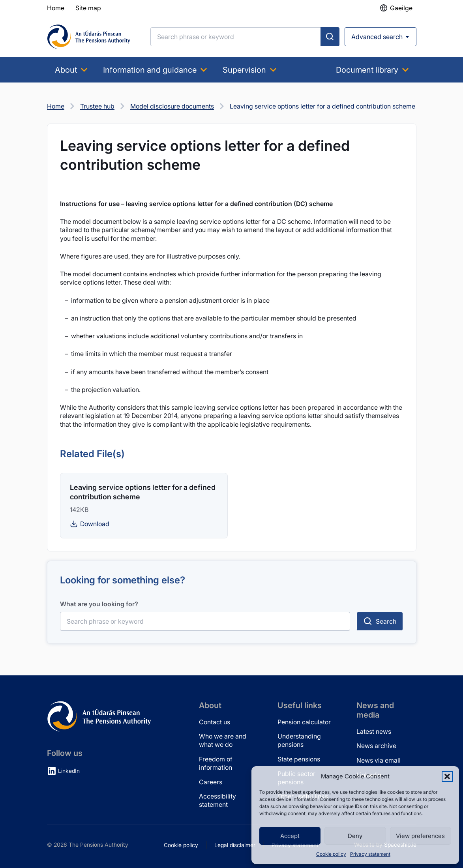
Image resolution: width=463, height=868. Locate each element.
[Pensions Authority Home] (89, 37)
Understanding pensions (299, 740)
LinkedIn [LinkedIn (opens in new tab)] (69, 771)
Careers (211, 782)
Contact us (215, 722)
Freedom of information (216, 763)
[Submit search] (330, 37)
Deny (355, 836)
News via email (379, 760)
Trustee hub (97, 106)
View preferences (420, 836)
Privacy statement (370, 854)
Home (56, 106)
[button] (447, 776)
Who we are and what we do (223, 740)
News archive (376, 746)
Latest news (374, 731)
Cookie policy (331, 854)
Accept (290, 836)
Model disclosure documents (172, 106)
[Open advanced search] (381, 37)
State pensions (299, 759)
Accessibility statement (217, 800)
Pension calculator (304, 722)
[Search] (236, 37)
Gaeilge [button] (401, 8)
